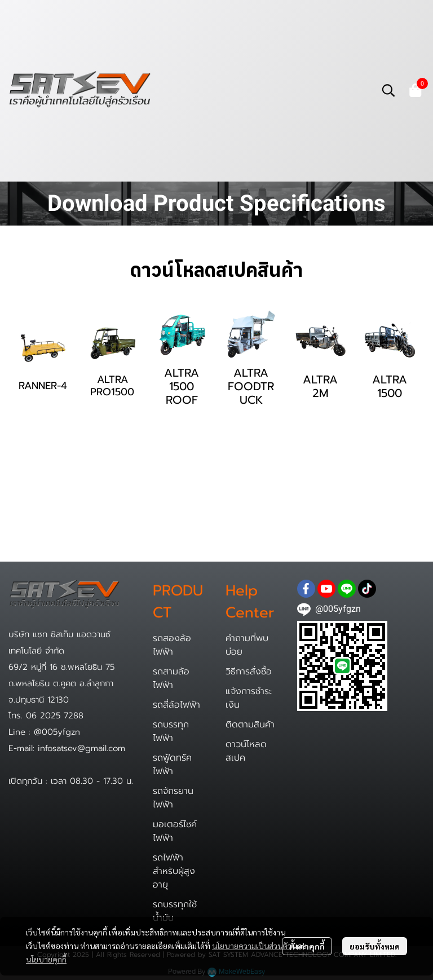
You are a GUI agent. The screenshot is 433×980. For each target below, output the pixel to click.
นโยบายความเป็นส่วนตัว (252, 946)
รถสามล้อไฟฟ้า (171, 678)
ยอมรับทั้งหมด (375, 946)
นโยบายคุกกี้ (46, 959)
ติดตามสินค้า (250, 725)
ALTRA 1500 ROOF (182, 386)
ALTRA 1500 (390, 386)
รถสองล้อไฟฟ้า (172, 645)
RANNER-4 (43, 386)
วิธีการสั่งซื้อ (249, 672)
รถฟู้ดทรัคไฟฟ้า (172, 765)
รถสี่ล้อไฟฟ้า (176, 705)
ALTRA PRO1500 (112, 386)
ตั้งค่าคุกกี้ (307, 946)
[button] (388, 90)
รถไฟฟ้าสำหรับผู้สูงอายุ (174, 871)
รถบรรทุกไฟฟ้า (171, 731)
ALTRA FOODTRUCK (251, 386)
